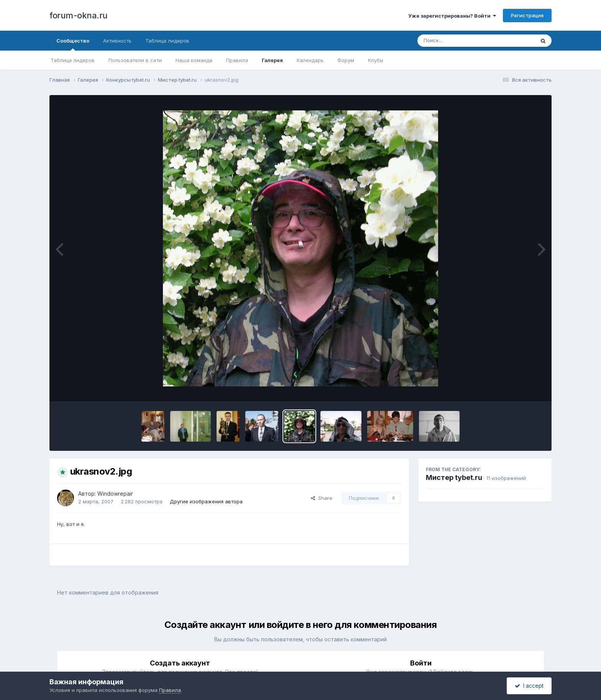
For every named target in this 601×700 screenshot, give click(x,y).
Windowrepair (115, 494)
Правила (237, 60)
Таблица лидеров (73, 60)
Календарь (310, 60)
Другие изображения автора (206, 501)
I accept (529, 686)
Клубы (376, 60)
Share (322, 498)
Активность (117, 41)
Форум (346, 60)
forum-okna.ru (79, 15)
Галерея (272, 60)
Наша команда (194, 60)
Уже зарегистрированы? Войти (452, 16)
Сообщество (73, 44)
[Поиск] (461, 41)
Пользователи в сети (135, 60)
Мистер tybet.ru (454, 477)
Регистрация (527, 15)
